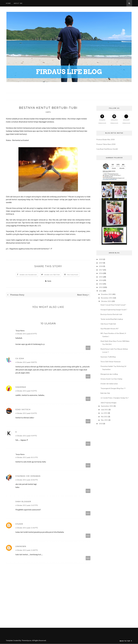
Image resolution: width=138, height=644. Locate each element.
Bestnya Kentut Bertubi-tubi (111, 314)
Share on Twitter (52, 275)
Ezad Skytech (23, 410)
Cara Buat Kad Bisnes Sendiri (107, 149)
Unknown (21, 546)
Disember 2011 (107, 294)
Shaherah (21, 387)
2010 (101, 424)
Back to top (126, 641)
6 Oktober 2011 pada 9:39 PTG (26, 436)
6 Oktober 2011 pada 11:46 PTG (27, 528)
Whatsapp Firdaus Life (126, 119)
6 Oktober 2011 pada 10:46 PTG (27, 480)
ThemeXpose (27, 641)
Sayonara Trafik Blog (108, 357)
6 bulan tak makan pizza (109, 384)
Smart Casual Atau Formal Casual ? (113, 305)
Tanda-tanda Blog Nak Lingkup (112, 319)
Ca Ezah (20, 359)
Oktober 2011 (106, 301)
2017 (101, 270)
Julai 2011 (105, 410)
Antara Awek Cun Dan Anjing (111, 379)
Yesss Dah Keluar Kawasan (111, 362)
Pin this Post (73, 275)
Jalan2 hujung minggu (108, 403)
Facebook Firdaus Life (102, 119)
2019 (101, 263)
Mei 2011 (104, 417)
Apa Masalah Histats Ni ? (110, 329)
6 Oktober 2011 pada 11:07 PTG (27, 505)
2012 (101, 287)
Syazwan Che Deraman (28, 476)
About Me (18, 3)
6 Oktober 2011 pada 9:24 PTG (26, 413)
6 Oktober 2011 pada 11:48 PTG (27, 550)
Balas (88, 348)
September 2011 (107, 406)
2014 (101, 280)
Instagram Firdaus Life (114, 119)
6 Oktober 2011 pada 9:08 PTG (26, 362)
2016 (101, 273)
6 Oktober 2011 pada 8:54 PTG (26, 334)
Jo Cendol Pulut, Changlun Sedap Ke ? (115, 398)
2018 (101, 266)
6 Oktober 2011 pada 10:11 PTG (27, 457)
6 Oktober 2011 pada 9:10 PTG (26, 391)
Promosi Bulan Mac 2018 (105, 139)
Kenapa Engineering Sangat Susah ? (114, 310)
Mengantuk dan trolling (109, 374)
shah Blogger (23, 502)
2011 (101, 291)
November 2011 (107, 298)
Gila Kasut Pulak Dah (108, 324)
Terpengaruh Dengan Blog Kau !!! (113, 388)
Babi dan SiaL (105, 393)
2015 (101, 277)
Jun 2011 (104, 413)
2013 (101, 284)
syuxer (19, 524)
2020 (101, 259)
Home (8, 3)
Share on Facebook (28, 275)
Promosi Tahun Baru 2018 (106, 144)
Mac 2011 (105, 420)
